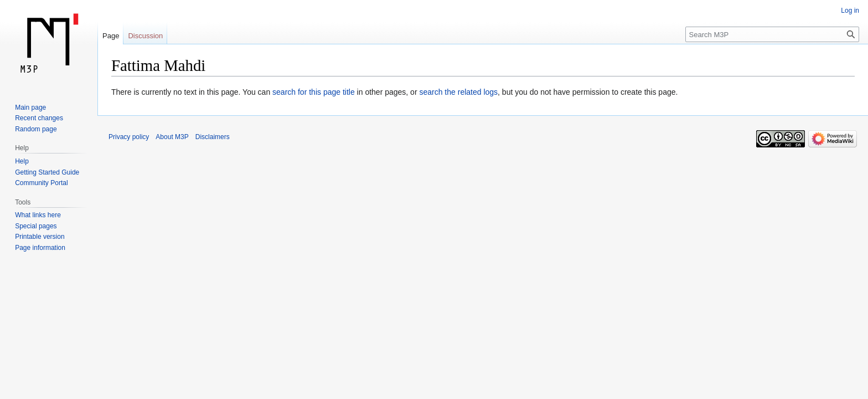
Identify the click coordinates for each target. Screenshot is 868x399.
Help (22, 161)
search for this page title (314, 92)
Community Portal (41, 183)
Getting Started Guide (47, 172)
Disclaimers (213, 137)
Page (111, 36)
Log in (850, 11)
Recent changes (39, 118)
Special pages (36, 226)
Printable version (40, 237)
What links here (38, 215)
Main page (30, 108)
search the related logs (458, 92)
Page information (40, 248)
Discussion (145, 36)
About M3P (172, 137)
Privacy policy (129, 137)
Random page (36, 129)
